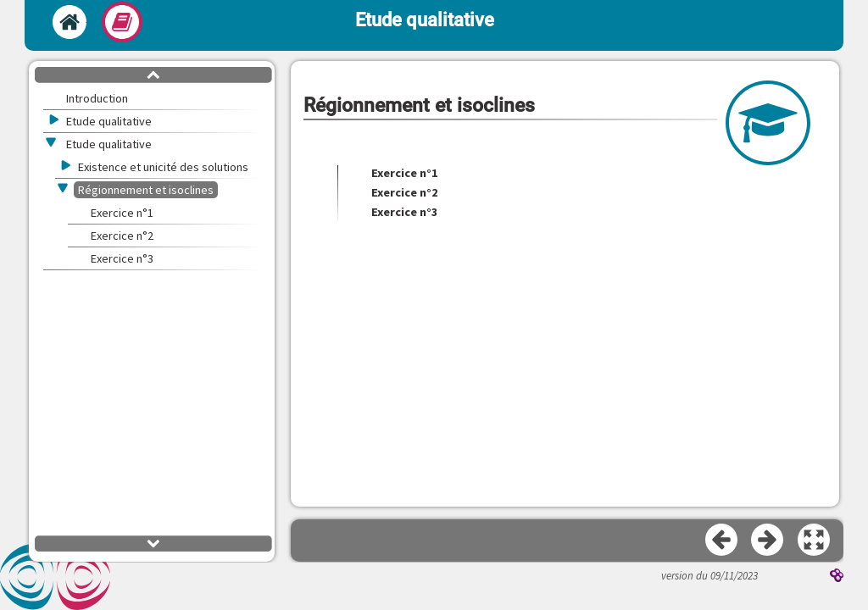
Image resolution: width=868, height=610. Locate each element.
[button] (815, 541)
